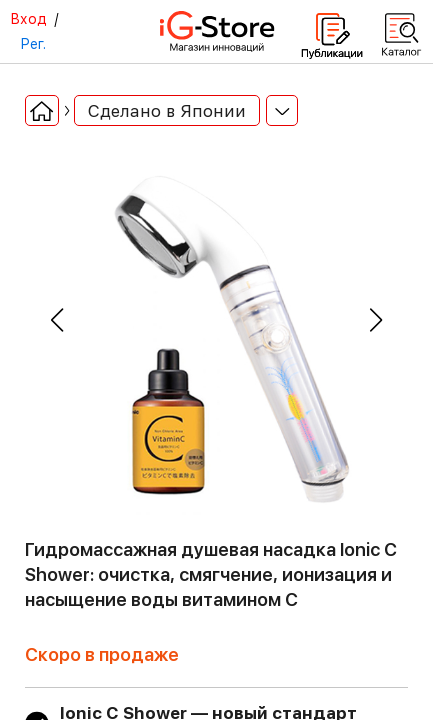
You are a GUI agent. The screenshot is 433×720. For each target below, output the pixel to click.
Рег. (33, 44)
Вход (28, 19)
